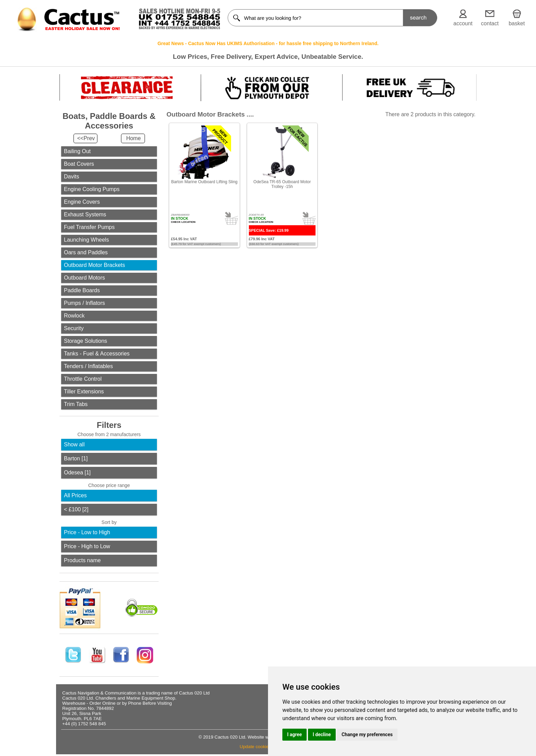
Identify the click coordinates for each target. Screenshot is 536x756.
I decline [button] (322, 734)
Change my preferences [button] (367, 734)
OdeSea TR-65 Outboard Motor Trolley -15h (282, 184)
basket (517, 23)
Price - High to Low (87, 546)
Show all (74, 444)
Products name (82, 560)
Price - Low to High (87, 532)
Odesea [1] (77, 472)
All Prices (75, 495)
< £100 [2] (76, 509)
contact (490, 23)
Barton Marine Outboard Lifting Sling (204, 182)
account (463, 23)
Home (133, 138)
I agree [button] (294, 734)
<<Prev (86, 138)
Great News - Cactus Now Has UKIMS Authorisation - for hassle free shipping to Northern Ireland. (268, 43)
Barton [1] (76, 458)
